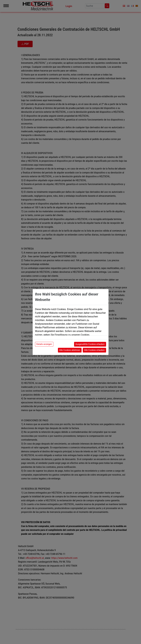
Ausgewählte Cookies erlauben (90, 344)
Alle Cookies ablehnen (70, 350)
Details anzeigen (44, 344)
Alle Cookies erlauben (94, 350)
